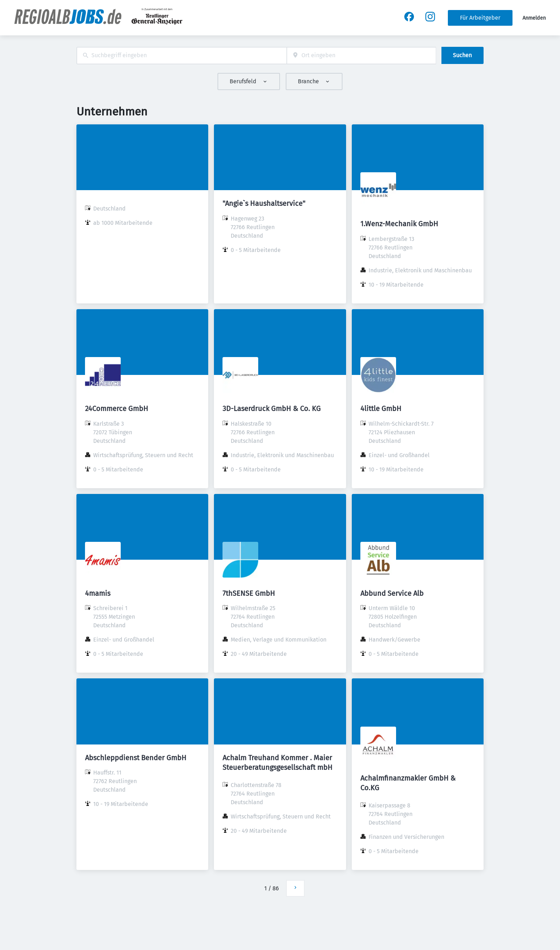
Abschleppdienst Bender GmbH (136, 758)
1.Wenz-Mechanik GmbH (399, 224)
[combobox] (182, 56)
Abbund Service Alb (392, 593)
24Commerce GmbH (117, 409)
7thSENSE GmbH (249, 593)
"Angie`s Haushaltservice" (264, 203)
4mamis (98, 593)
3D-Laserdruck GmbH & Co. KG (272, 409)
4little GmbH (381, 409)
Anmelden (534, 18)
